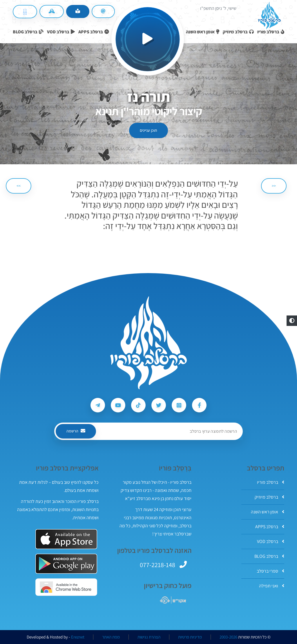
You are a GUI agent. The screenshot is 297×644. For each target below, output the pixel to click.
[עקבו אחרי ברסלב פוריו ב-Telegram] (98, 405)
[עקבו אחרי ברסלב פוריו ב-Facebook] (199, 405)
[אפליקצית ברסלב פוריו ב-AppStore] (66, 539)
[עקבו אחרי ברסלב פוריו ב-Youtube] (118, 405)
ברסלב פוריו (271, 482)
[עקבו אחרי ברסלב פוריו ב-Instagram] (179, 405)
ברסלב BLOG (269, 556)
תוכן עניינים (148, 130)
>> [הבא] (19, 186)
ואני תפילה (272, 586)
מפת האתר (111, 637)
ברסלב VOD (271, 541)
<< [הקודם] (274, 186)
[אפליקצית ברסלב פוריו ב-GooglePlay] (66, 564)
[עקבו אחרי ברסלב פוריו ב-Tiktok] (138, 405)
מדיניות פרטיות (190, 637)
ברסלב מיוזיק (269, 497)
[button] (292, 321)
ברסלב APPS (270, 527)
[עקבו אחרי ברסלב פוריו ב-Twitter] (159, 405)
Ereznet (78, 637)
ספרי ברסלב (270, 571)
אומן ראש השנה (268, 512)
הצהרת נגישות (149, 637)
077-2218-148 (157, 565)
